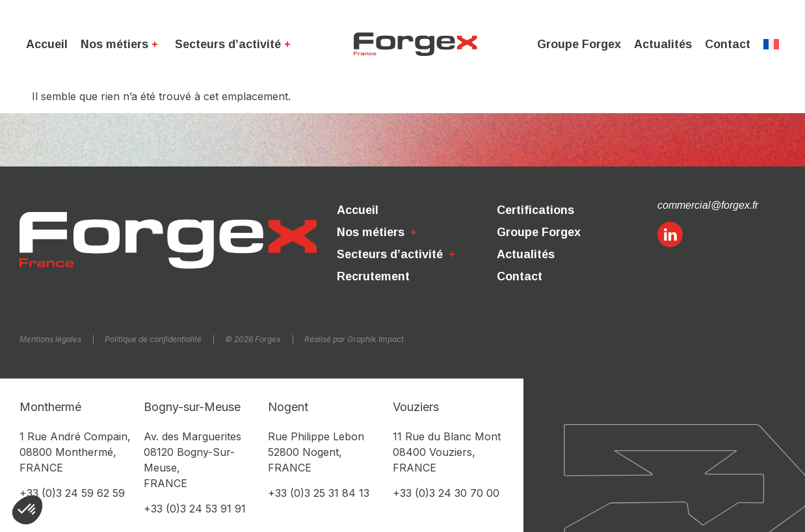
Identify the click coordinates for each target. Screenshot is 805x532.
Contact (728, 44)
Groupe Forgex (579, 44)
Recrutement (373, 276)
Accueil (47, 44)
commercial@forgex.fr (708, 205)
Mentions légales (50, 339)
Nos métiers (121, 45)
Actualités (663, 44)
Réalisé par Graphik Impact (354, 339)
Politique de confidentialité (153, 339)
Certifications (535, 210)
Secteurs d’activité (235, 45)
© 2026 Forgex (253, 339)
